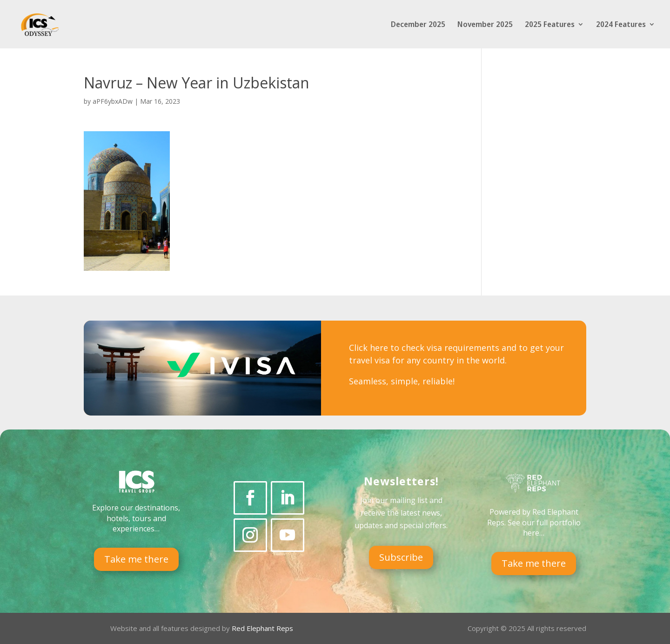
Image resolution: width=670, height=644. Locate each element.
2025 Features (550, 25)
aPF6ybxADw (113, 101)
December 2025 (418, 25)
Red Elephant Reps (263, 628)
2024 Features (621, 25)
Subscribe (401, 557)
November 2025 (485, 25)
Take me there (136, 559)
